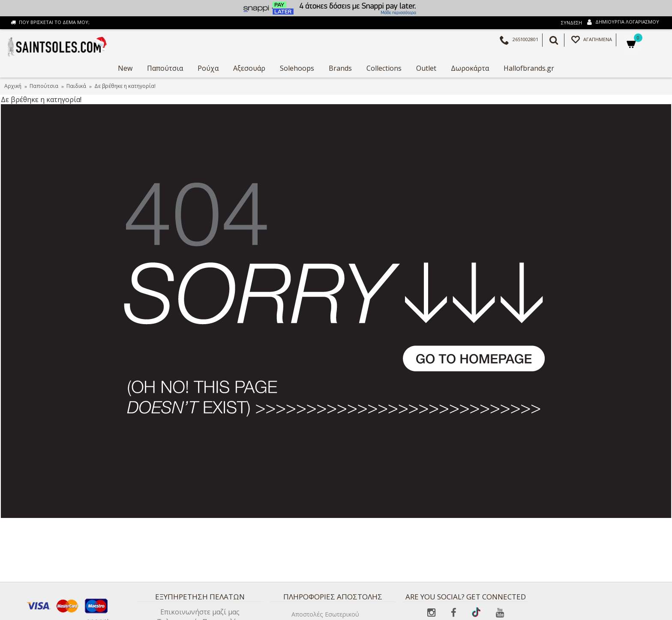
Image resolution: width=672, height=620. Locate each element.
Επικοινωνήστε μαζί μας (200, 612)
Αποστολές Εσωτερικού (325, 614)
